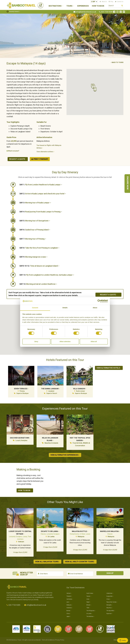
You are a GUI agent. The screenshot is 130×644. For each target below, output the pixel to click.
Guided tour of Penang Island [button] (35, 230)
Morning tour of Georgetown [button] (35, 221)
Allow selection (65, 341)
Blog (112, 2)
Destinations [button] (55, 6)
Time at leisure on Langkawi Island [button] (39, 266)
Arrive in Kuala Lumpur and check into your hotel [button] (43, 194)
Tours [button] (69, 6)
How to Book (98, 6)
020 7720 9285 (107, 12)
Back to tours (118, 62)
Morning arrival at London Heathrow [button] (38, 284)
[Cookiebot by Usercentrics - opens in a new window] (99, 301)
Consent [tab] (35, 308)
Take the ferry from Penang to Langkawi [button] (39, 248)
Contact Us (120, 2)
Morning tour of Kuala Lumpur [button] (35, 203)
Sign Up (110, 573)
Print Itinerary (41, 159)
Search (122, 6)
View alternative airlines (45, 152)
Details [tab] (65, 308)
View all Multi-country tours (79, 562)
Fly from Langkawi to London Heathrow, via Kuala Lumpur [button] (47, 275)
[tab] (71, 185)
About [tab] (95, 308)
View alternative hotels (108, 368)
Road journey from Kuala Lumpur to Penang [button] (41, 212)
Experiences (83, 6)
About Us (104, 2)
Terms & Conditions (48, 640)
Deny (36, 341)
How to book (24, 490)
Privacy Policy (60, 640)
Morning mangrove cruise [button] (33, 257)
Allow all (94, 341)
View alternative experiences (64, 455)
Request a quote (17, 159)
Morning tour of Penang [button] (33, 239)
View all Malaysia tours (47, 562)
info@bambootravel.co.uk (86, 12)
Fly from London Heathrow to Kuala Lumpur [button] (41, 185)
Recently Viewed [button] (13, 11)
